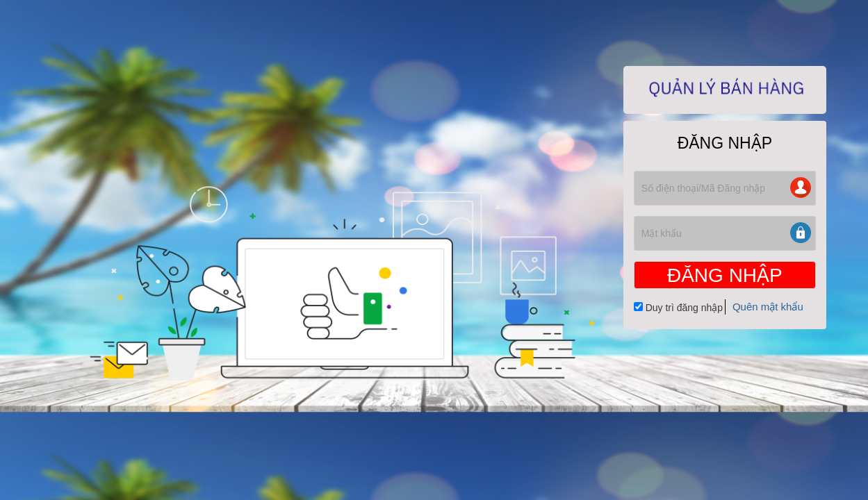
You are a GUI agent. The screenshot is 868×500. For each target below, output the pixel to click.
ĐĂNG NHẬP (725, 275)
